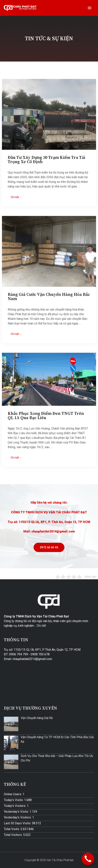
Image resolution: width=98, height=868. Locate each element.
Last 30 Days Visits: (18, 823)
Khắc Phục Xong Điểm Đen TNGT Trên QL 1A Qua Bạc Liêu (46, 416)
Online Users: (13, 794)
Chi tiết (41, 626)
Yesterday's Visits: (17, 812)
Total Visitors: (14, 835)
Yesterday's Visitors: (18, 817)
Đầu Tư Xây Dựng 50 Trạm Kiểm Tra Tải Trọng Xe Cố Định (46, 160)
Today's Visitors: (15, 806)
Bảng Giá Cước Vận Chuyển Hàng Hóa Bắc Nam (49, 297)
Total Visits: (12, 829)
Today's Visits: (14, 800)
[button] (49, 547)
